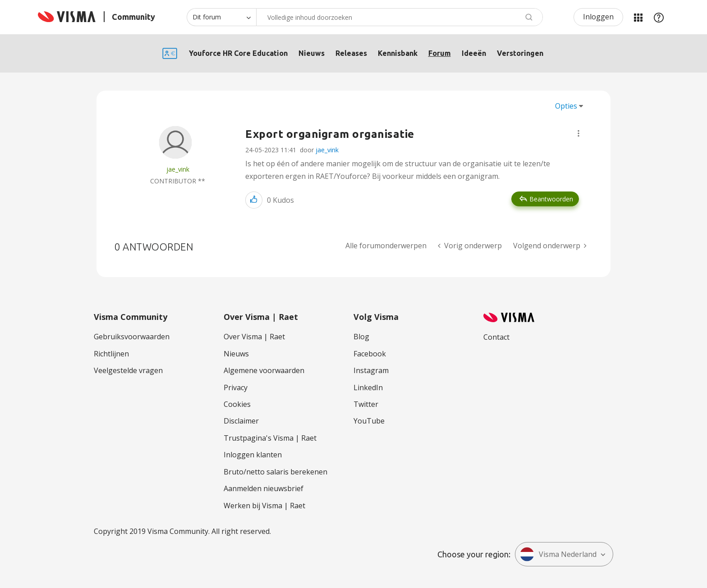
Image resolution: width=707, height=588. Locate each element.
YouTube (369, 421)
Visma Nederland (558, 554)
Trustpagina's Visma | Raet (270, 438)
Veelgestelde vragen (128, 370)
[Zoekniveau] (221, 17)
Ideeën (474, 53)
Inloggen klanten (253, 455)
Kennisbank (398, 53)
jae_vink (327, 150)
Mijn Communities (638, 17)
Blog (361, 337)
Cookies (237, 404)
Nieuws (312, 53)
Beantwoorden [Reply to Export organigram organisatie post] (551, 199)
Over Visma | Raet (254, 337)
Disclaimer (241, 421)
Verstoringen (520, 53)
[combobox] (399, 17)
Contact (496, 337)
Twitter (366, 404)
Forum (440, 53)
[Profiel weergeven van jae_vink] (178, 169)
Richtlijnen (111, 354)
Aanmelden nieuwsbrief (264, 488)
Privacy (236, 387)
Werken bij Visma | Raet (264, 506)
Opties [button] (566, 106)
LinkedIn (368, 387)
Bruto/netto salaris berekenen (275, 472)
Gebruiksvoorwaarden (132, 337)
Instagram (371, 370)
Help (659, 17)
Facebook (370, 354)
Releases (351, 53)
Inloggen (598, 17)
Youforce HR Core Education (238, 53)
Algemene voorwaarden (264, 370)
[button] (578, 133)
